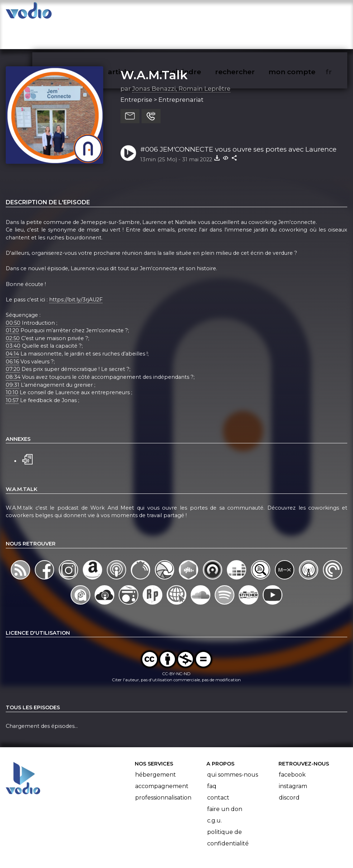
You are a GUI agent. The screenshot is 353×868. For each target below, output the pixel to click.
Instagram (293, 758)
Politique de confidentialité (228, 810)
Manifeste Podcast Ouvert (197, 842)
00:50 (13, 295)
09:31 (13, 357)
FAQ (212, 758)
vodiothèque (89, 13)
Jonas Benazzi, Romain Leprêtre (181, 61)
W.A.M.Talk (154, 47)
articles (137, 13)
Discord (289, 770)
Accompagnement (162, 758)
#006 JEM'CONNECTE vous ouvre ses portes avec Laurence (238, 121)
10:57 (12, 372)
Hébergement (156, 747)
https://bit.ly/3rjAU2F (76, 272)
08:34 (13, 349)
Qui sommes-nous (233, 747)
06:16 (12, 334)
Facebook (292, 747)
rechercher (248, 13)
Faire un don (225, 781)
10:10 (12, 364)
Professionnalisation (163, 770)
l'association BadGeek (115, 852)
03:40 (13, 318)
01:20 (12, 302)
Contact (218, 770)
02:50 (13, 310)
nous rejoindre (189, 13)
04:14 (12, 326)
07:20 (13, 342)
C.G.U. (214, 793)
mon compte (304, 13)
